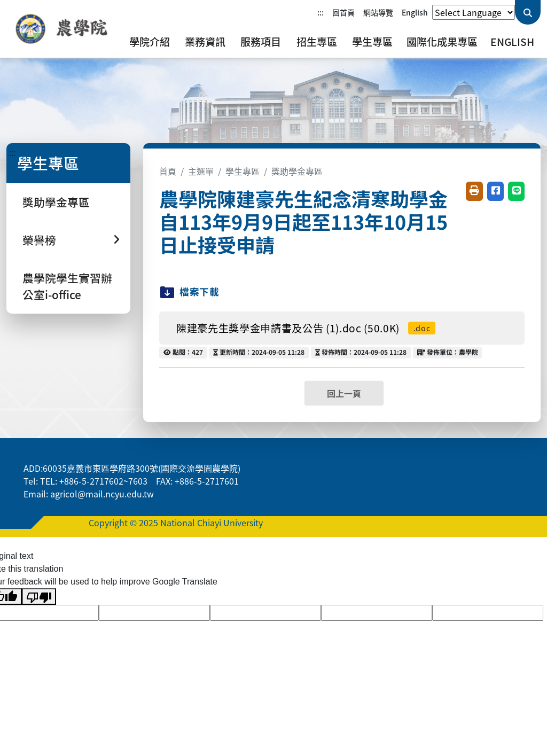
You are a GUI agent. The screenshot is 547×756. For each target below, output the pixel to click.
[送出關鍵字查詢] (528, 12)
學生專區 (372, 42)
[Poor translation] (39, 597)
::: (321, 12)
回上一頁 (344, 393)
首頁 (168, 171)
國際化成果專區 (442, 42)
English (415, 12)
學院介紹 (150, 42)
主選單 (201, 171)
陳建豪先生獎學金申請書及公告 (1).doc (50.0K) (306, 328)
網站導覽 (378, 12)
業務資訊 (205, 42)
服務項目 (261, 42)
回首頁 (343, 12)
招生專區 (317, 42)
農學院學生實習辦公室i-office (67, 286)
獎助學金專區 (56, 202)
